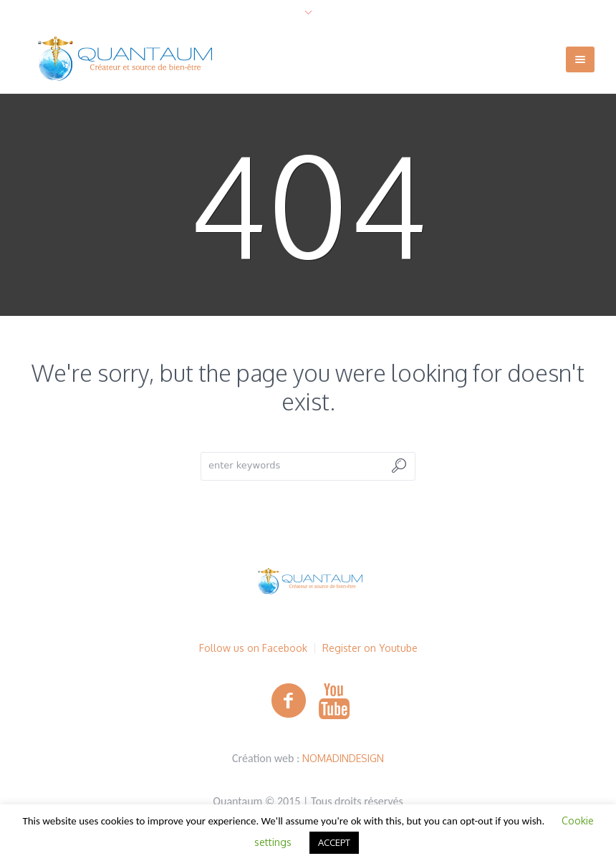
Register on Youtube (370, 648)
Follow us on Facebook (253, 648)
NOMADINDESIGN (343, 758)
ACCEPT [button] (334, 842)
